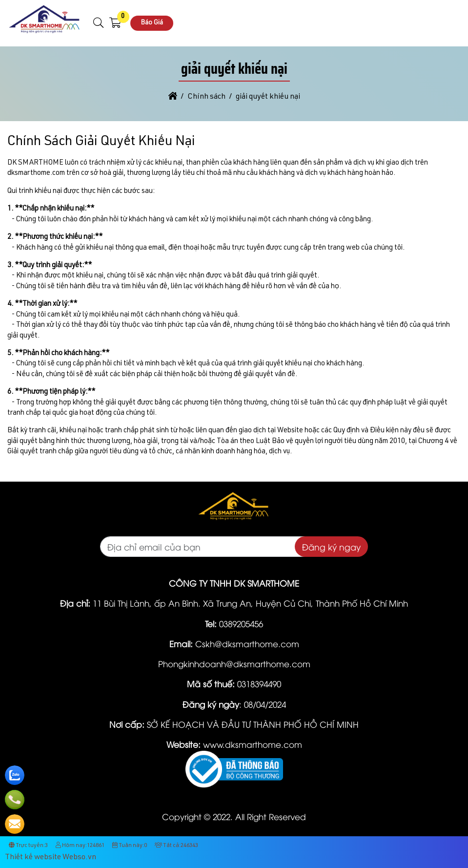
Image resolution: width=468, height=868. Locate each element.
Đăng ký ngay (331, 547)
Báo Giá (152, 23)
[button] (99, 23)
